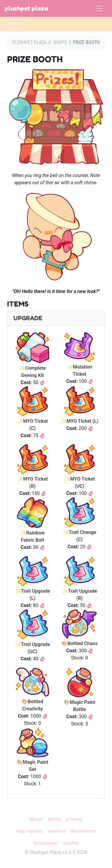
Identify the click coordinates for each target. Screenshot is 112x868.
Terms (54, 819)
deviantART (83, 831)
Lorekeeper (46, 843)
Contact (57, 831)
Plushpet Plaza (26, 8)
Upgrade (28, 318)
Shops (60, 42)
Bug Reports (30, 831)
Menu (16, 24)
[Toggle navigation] (99, 8)
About (36, 819)
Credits (71, 843)
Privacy (74, 819)
